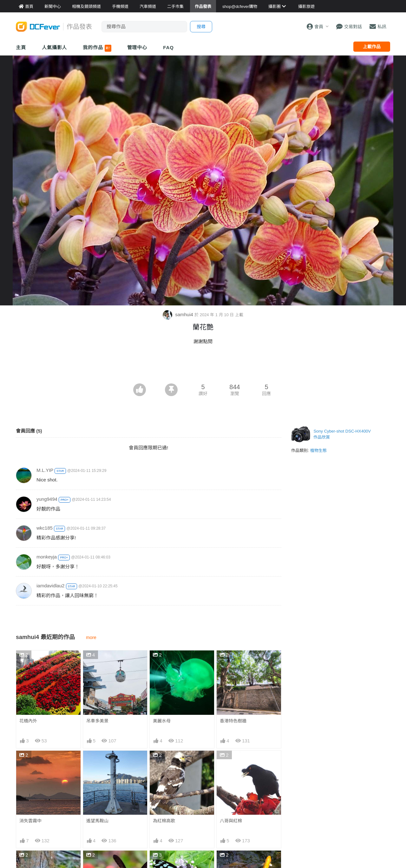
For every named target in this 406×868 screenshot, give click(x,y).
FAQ (168, 47)
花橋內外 (28, 721)
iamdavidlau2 (50, 586)
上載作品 (372, 47)
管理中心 (137, 47)
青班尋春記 (164, 862)
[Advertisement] (203, 366)
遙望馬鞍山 (97, 821)
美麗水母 (162, 721)
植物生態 (318, 450)
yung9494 (47, 499)
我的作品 (97, 48)
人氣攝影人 (55, 47)
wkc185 (45, 528)
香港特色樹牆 (233, 721)
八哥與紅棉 (231, 821)
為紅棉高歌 (164, 821)
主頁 (21, 47)
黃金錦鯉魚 (231, 862)
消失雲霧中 (30, 821)
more (91, 637)
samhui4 (179, 314)
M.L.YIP (45, 470)
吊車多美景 (97, 721)
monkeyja (47, 557)
